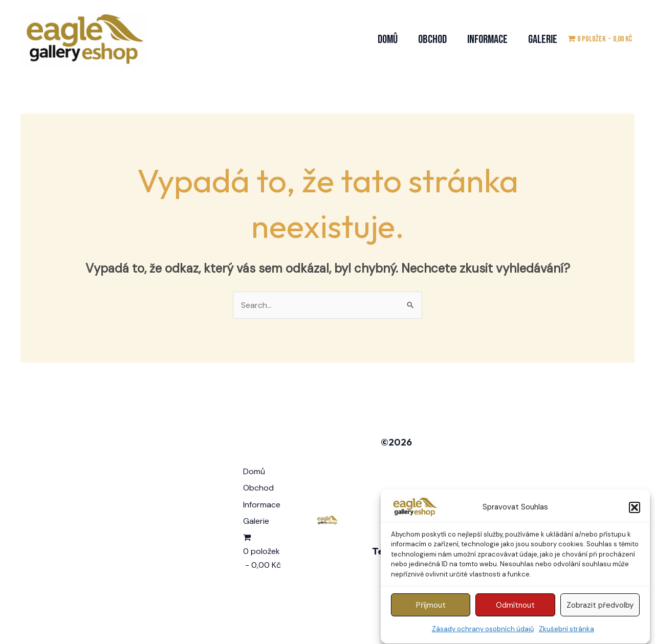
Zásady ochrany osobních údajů (483, 632)
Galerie (543, 39)
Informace (487, 39)
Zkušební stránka (566, 632)
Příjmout (431, 609)
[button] (635, 511)
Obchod (432, 39)
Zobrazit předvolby (600, 609)
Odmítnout (515, 609)
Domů (388, 39)
